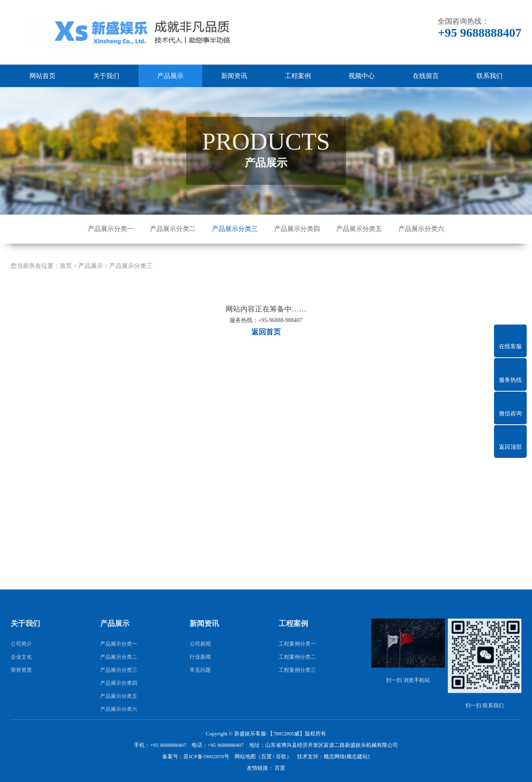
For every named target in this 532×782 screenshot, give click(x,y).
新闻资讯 (234, 76)
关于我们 (106, 76)
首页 (66, 293)
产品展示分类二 (173, 229)
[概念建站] (357, 756)
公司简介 (21, 671)
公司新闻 (200, 671)
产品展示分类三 (235, 229)
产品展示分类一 (111, 229)
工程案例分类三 (297, 697)
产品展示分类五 (359, 229)
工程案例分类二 (297, 684)
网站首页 (42, 76)
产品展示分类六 (421, 229)
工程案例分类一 (297, 671)
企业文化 (21, 684)
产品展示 (170, 76)
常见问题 (200, 697)
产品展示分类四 (297, 229)
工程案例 (298, 76)
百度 (266, 756)
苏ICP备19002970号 (206, 756)
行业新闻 (200, 684)
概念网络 (334, 756)
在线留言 (426, 76)
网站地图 (245, 756)
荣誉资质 (21, 697)
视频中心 (362, 76)
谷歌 (281, 756)
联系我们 (490, 76)
